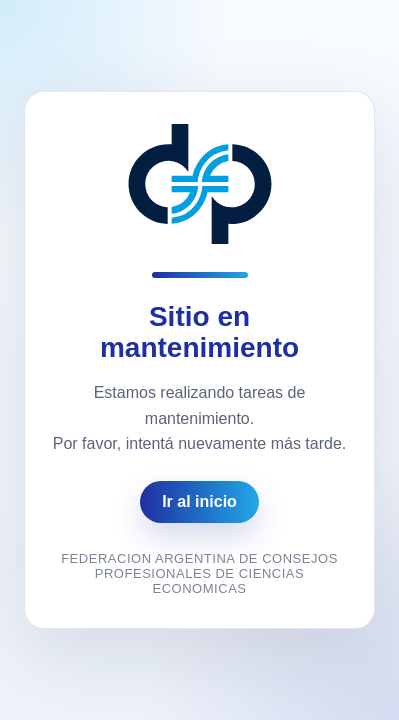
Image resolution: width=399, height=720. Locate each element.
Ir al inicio (199, 501)
